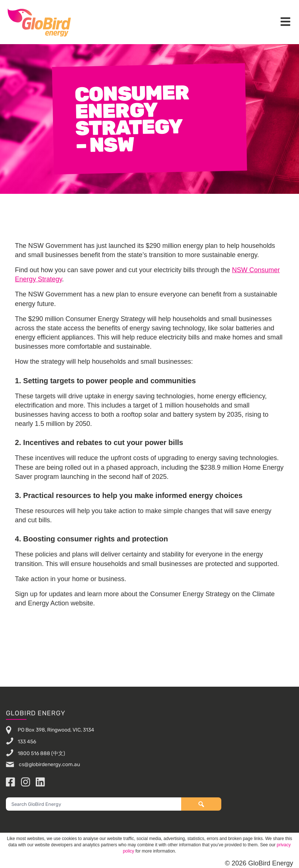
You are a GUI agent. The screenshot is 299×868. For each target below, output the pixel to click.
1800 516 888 (34, 753)
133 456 (27, 742)
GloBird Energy (39, 22)
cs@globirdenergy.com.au (49, 764)
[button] (285, 22)
